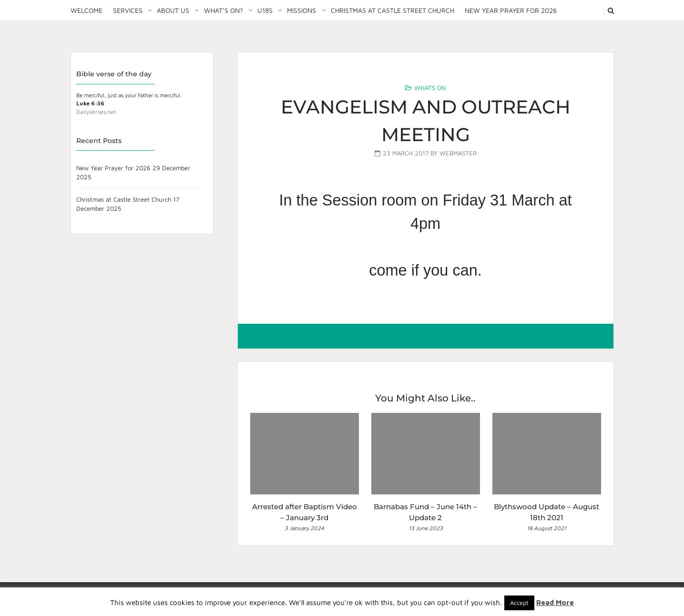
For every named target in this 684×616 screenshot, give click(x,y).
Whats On (430, 88)
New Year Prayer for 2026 (511, 10)
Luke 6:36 (90, 103)
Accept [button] (519, 603)
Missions (301, 10)
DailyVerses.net (96, 112)
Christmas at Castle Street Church (393, 10)
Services (128, 10)
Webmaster (458, 153)
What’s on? (224, 10)
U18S (265, 10)
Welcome (87, 10)
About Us (173, 10)
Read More (555, 602)
